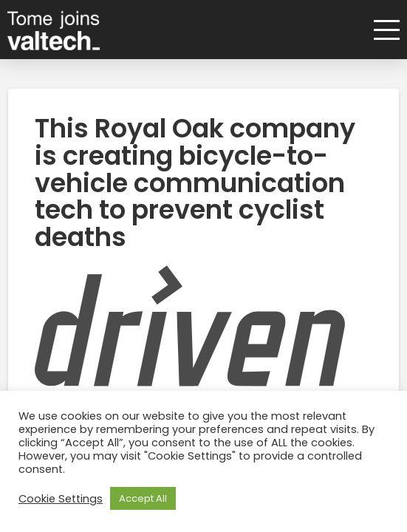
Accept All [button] (143, 498)
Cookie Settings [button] (61, 499)
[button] (382, 30)
